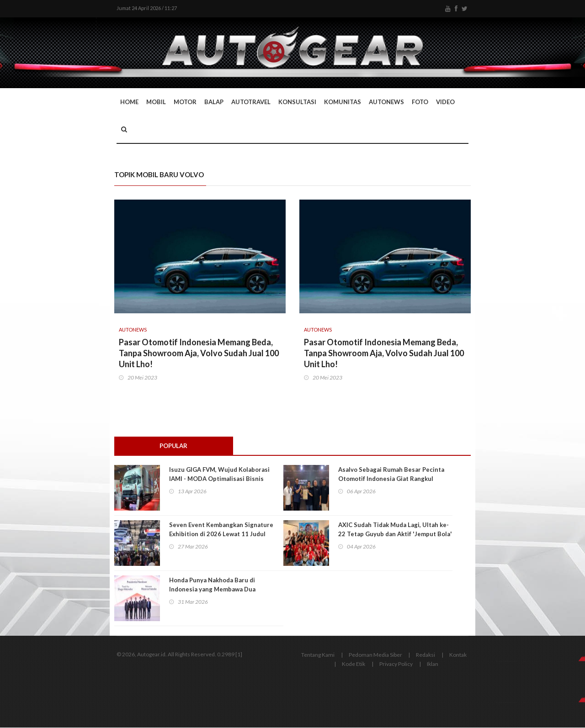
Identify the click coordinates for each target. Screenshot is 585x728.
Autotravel (251, 102)
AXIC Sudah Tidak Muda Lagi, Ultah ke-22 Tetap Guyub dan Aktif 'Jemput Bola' (395, 530)
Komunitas (343, 102)
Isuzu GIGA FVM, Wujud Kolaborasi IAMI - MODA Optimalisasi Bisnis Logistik (219, 479)
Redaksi (425, 655)
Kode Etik (354, 664)
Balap (214, 102)
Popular (174, 446)
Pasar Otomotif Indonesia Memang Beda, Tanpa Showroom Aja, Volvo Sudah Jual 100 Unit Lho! (199, 353)
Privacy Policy (396, 664)
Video (445, 102)
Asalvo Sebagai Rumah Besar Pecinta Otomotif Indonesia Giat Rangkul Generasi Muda (391, 479)
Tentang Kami (318, 655)
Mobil (156, 102)
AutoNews (386, 102)
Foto (420, 102)
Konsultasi (297, 102)
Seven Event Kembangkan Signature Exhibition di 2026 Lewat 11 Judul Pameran (221, 534)
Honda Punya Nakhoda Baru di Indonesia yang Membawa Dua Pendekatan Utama (212, 590)
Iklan (433, 664)
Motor (185, 102)
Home (129, 102)
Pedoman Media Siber (375, 655)
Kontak (458, 655)
